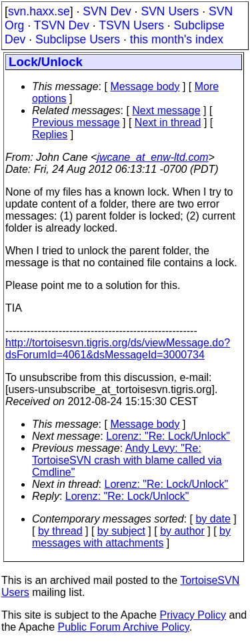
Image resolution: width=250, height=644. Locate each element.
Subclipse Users (78, 39)
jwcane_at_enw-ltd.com (152, 157)
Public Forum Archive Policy (124, 627)
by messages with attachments (131, 537)
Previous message (76, 122)
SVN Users (170, 11)
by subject (121, 531)
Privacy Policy (193, 615)
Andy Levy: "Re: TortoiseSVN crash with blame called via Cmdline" (127, 460)
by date (213, 519)
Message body (145, 86)
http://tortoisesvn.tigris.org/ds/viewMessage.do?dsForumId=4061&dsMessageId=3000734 (118, 349)
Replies (50, 134)
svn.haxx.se (39, 11)
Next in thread (168, 122)
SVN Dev (107, 11)
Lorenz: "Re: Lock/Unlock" (168, 436)
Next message (166, 110)
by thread (60, 531)
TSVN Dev (62, 25)
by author (182, 531)
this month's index (177, 39)
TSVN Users (131, 25)
